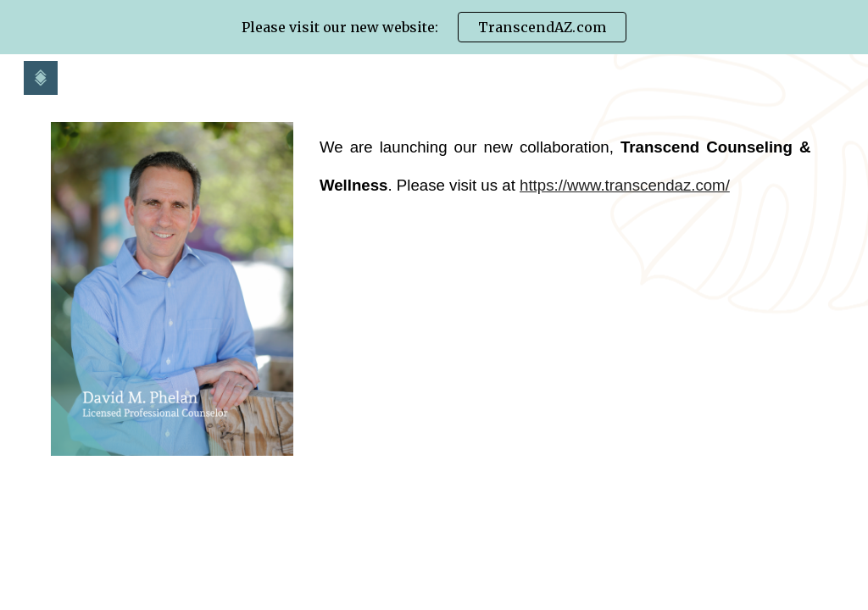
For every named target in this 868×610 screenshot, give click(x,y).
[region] (434, 27)
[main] (565, 167)
